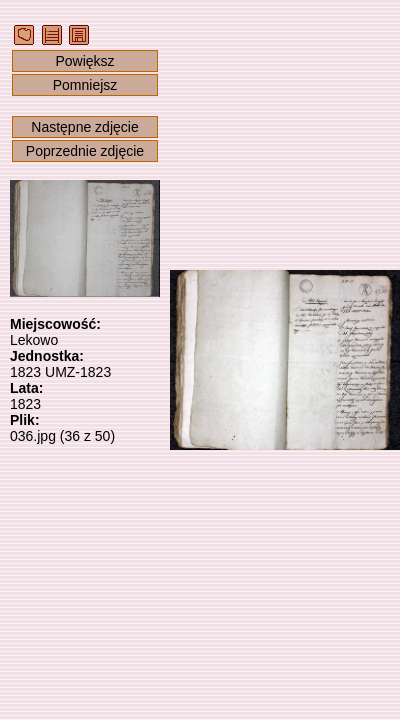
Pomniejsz (85, 85)
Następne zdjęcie (84, 127)
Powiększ (84, 61)
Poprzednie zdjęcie (85, 151)
